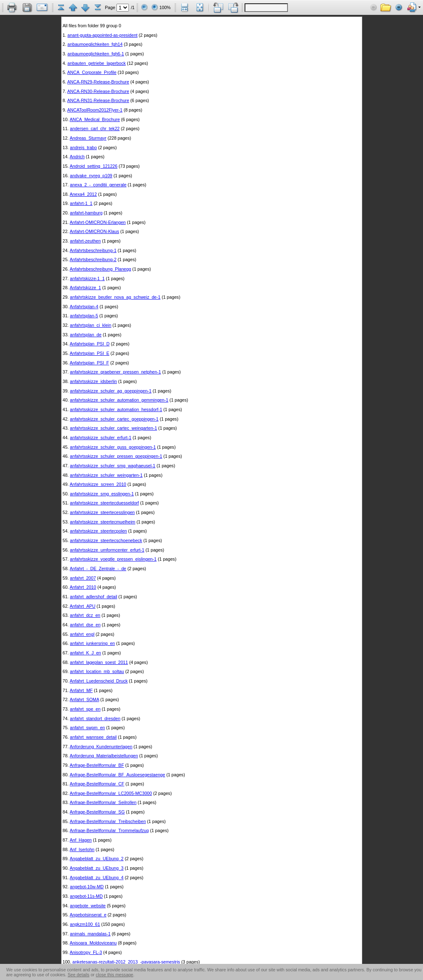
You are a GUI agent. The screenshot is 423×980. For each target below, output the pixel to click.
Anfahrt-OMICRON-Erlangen (98, 222)
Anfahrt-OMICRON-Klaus (95, 231)
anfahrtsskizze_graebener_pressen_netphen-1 (115, 372)
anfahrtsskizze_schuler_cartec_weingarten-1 (113, 428)
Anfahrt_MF (81, 690)
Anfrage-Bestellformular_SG (97, 812)
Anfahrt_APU (83, 606)
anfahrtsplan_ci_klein (90, 325)
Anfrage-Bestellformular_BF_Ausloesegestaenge (118, 775)
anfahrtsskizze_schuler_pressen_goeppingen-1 (116, 456)
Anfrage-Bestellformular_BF (97, 765)
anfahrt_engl (82, 634)
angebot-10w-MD (87, 887)
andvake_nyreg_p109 (91, 176)
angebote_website (88, 906)
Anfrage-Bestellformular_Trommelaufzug (109, 830)
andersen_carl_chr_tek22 (95, 128)
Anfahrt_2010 (83, 587)
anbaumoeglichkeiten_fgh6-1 (96, 54)
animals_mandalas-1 (90, 934)
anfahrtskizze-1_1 (87, 278)
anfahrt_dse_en (85, 625)
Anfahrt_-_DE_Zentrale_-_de (98, 568)
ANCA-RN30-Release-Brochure (98, 91)
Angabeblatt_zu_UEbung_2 (97, 859)
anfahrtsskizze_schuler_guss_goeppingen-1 (113, 447)
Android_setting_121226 (94, 166)
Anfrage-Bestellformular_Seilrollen (103, 802)
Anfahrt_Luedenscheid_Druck (99, 681)
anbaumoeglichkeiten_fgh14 (95, 44)
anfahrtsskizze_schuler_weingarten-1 (106, 475)
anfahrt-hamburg (86, 213)
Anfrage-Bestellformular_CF (97, 784)
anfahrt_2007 (83, 578)
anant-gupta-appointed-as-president (102, 35)
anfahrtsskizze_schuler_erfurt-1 (101, 438)
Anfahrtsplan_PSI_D (90, 344)
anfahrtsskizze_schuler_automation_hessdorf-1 (116, 409)
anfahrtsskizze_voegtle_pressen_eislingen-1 (113, 559)
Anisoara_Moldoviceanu (93, 943)
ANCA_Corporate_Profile (92, 72)
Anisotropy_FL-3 (86, 952)
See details (79, 975)
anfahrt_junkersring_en (92, 643)
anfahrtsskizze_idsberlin (93, 381)
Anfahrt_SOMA (84, 699)
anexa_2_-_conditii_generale (98, 185)
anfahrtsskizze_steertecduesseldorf (104, 503)
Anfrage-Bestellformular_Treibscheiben (108, 821)
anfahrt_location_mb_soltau (97, 671)
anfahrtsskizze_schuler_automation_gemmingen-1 (119, 400)
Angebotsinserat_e (88, 915)
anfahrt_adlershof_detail (93, 597)
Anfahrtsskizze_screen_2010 (98, 484)
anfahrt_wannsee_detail (93, 737)
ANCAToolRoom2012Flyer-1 (95, 110)
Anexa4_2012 (83, 194)
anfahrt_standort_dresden (95, 718)
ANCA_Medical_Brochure (95, 119)
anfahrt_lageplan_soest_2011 (99, 662)
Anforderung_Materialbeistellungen (104, 756)
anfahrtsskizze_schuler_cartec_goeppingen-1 (114, 419)
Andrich (77, 157)
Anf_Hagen (81, 840)
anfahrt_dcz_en (85, 615)
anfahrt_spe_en (85, 709)
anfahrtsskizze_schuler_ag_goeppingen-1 (111, 391)
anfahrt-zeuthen (85, 241)
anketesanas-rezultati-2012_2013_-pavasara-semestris (126, 962)
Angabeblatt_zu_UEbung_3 (97, 868)
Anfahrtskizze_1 (86, 288)
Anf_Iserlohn (82, 849)
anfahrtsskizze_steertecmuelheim (102, 522)
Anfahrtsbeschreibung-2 (93, 259)
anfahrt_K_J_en (85, 653)
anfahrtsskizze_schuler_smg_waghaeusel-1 (113, 466)
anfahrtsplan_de (86, 335)
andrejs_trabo (83, 147)
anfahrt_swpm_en (87, 728)
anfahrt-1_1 (81, 203)
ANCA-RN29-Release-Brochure (98, 82)
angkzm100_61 (85, 924)
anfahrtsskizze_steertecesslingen (102, 512)
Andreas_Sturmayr (88, 138)
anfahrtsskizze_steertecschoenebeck (106, 540)
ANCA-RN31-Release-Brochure (98, 100)
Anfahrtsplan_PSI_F (89, 363)
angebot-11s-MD (86, 896)
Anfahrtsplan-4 (84, 307)
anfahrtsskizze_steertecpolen (98, 531)
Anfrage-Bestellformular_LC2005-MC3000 (111, 793)
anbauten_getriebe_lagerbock (96, 63)
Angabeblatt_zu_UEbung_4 (97, 878)
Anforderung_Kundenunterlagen (101, 747)
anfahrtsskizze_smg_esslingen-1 (102, 494)
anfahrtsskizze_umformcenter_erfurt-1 (107, 550)
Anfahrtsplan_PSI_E (90, 353)
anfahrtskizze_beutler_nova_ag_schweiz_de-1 (115, 297)
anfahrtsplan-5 (84, 316)
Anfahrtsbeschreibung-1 (93, 250)
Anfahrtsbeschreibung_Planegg (101, 269)
